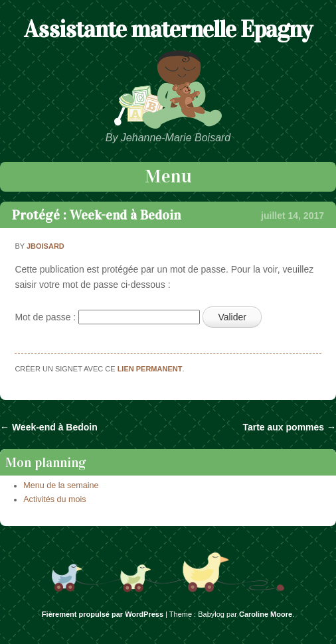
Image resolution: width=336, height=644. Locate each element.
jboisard (45, 246)
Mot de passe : (107, 317)
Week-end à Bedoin (49, 427)
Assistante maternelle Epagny (168, 29)
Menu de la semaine (61, 485)
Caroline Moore (266, 614)
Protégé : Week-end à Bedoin (96, 215)
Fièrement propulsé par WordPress (103, 614)
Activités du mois (54, 499)
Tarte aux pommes (289, 427)
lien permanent (150, 369)
